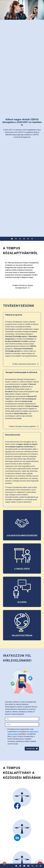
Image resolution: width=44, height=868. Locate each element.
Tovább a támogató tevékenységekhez (24, 426)
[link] (36, 866)
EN (28, 867)
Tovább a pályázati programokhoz (25, 364)
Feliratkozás (32, 749)
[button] (32, 866)
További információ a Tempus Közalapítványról (23, 287)
